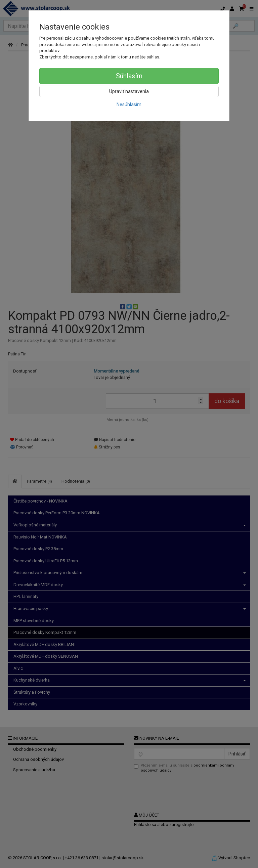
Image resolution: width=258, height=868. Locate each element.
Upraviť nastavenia (129, 91)
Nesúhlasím (129, 104)
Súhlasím (129, 76)
